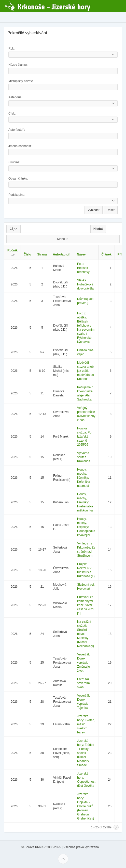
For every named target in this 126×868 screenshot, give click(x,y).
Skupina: (14, 162)
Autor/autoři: (17, 130)
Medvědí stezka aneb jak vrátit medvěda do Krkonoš (86, 371)
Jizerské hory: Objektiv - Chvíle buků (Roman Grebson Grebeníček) (86, 806)
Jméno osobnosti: (20, 146)
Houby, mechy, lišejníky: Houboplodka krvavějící (86, 527)
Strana (42, 254)
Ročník (14, 252)
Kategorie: (15, 97)
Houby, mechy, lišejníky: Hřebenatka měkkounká (85, 502)
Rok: (12, 49)
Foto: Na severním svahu (83, 683)
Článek (106, 254)
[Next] (116, 827)
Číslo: (12, 114)
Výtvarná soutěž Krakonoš (84, 457)
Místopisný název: (21, 81)
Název (81, 254)
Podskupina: (17, 195)
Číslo (27, 254)
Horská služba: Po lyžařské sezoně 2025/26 (84, 437)
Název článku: (18, 65)
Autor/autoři (62, 254)
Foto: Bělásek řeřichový (83, 268)
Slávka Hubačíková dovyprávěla (85, 284)
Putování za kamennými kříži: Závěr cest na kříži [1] (85, 605)
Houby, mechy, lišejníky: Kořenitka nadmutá (84, 478)
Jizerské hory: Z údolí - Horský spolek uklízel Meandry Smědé (86, 753)
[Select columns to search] (13, 229)
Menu (63, 239)
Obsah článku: (18, 179)
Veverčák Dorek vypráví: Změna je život (83, 663)
